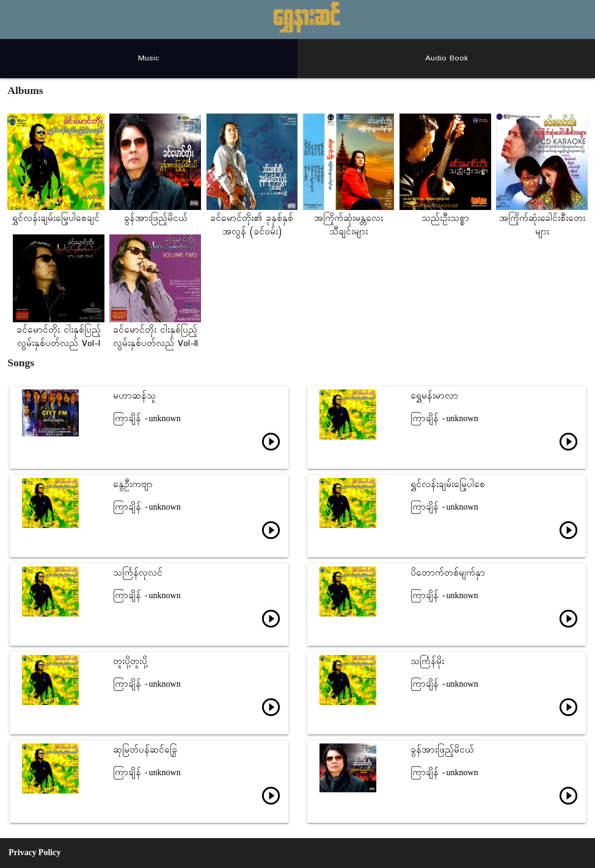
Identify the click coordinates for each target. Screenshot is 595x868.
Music (149, 58)
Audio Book (447, 58)
